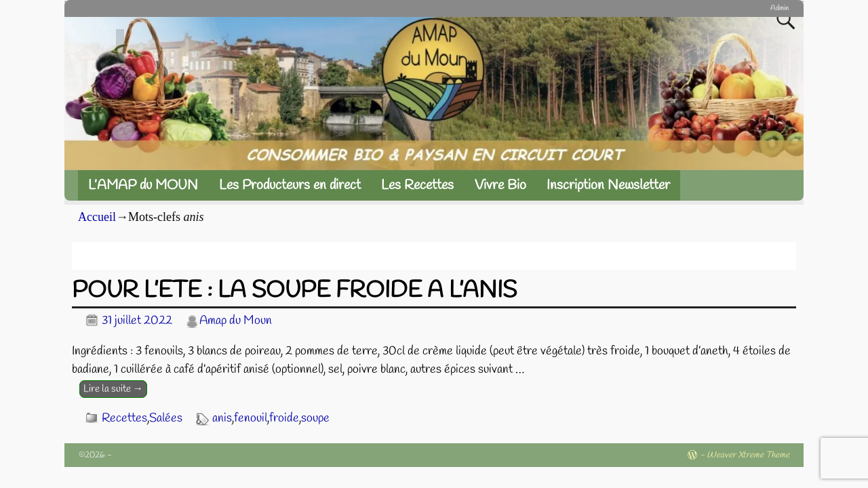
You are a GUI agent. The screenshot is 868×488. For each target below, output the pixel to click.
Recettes (124, 418)
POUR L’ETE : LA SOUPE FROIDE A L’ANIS (294, 291)
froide (284, 418)
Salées (166, 418)
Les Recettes (417, 185)
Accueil (97, 217)
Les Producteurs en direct (290, 185)
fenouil (251, 418)
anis (222, 418)
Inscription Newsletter (608, 185)
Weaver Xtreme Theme (748, 455)
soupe (315, 418)
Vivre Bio (500, 185)
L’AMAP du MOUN (143, 185)
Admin (780, 8)
